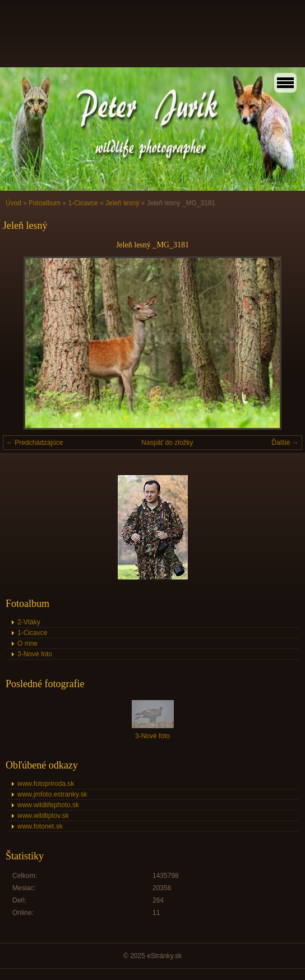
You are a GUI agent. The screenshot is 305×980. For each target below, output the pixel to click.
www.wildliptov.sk (43, 816)
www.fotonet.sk (40, 826)
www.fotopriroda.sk (46, 784)
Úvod (13, 203)
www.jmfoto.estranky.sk (52, 794)
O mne (27, 643)
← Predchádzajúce (34, 443)
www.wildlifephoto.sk (48, 805)
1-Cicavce (83, 203)
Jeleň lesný (122, 203)
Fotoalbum (45, 203)
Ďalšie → (285, 443)
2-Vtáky (29, 622)
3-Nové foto (35, 654)
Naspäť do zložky (167, 443)
